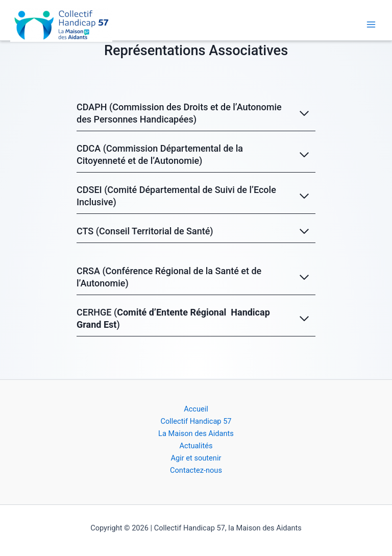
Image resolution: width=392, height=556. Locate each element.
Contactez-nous (196, 470)
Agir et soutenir (196, 458)
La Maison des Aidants (196, 433)
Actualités (196, 446)
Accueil (196, 409)
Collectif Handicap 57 (196, 421)
